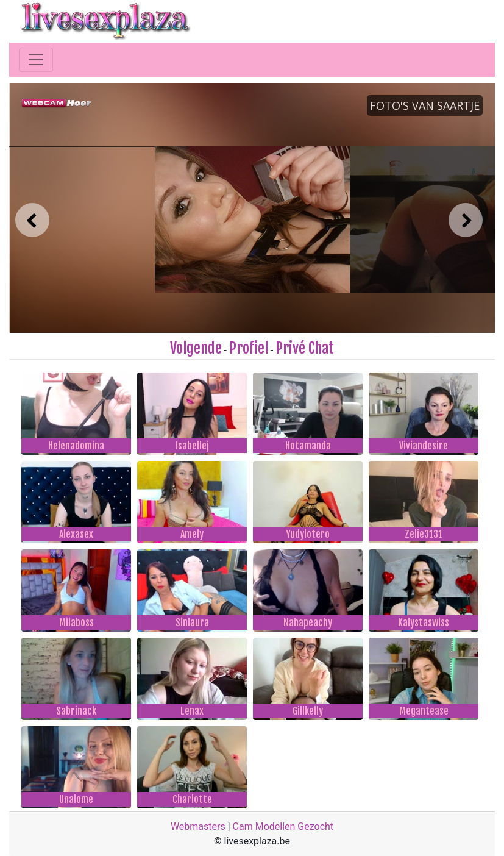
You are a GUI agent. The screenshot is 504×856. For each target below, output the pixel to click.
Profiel (249, 348)
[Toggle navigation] (36, 60)
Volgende (196, 348)
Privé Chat (305, 348)
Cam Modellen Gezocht (283, 826)
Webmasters (198, 826)
